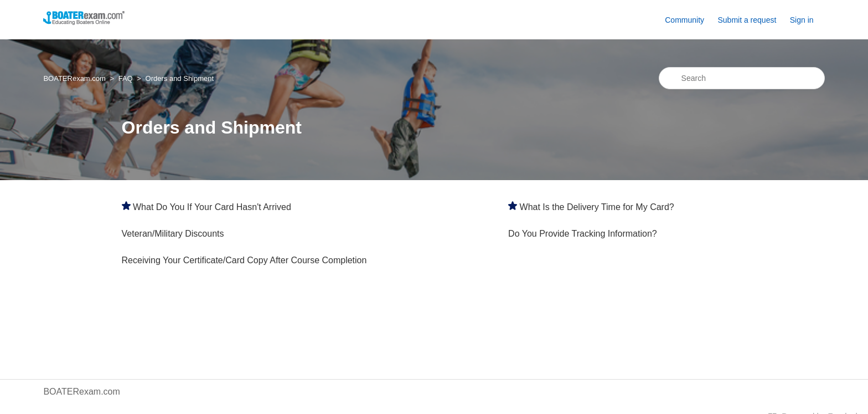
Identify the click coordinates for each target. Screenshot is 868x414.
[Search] (742, 78)
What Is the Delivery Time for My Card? (597, 207)
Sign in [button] (802, 20)
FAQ (126, 78)
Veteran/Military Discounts (173, 234)
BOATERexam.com (74, 78)
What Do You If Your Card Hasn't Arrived (212, 207)
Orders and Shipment (180, 78)
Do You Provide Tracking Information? (583, 234)
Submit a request (747, 20)
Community (684, 20)
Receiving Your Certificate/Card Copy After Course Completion (244, 260)
